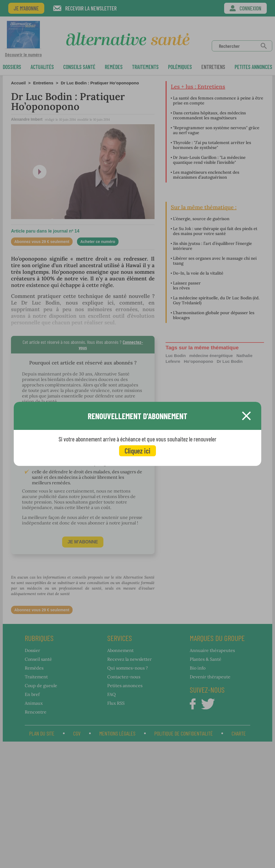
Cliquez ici (137, 451)
